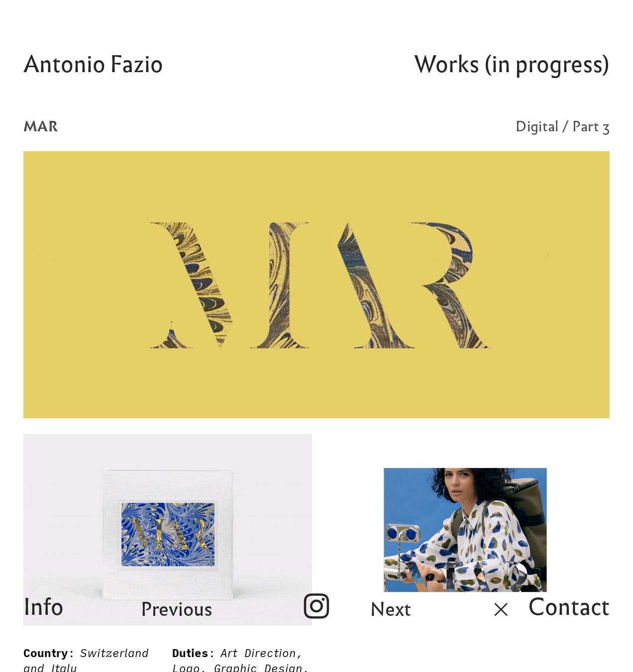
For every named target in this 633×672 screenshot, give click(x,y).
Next (391, 609)
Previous (177, 609)
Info (44, 607)
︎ (316, 607)
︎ (501, 609)
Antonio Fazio (93, 64)
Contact (569, 607)
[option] (316, 285)
